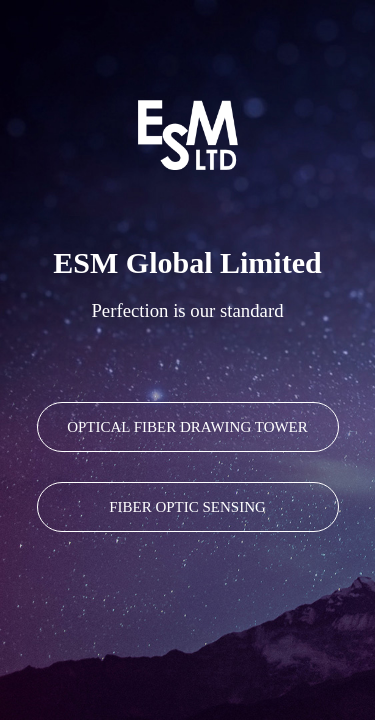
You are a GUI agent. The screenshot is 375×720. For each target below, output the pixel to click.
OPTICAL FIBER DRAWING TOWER (187, 427)
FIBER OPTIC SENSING (187, 507)
